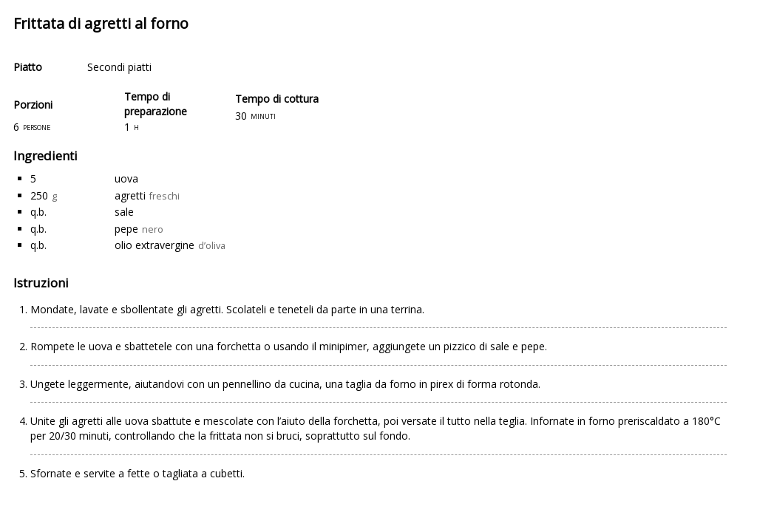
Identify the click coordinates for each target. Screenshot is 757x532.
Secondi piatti (119, 67)
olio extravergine (155, 245)
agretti (130, 195)
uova (126, 178)
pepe (126, 229)
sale (124, 212)
